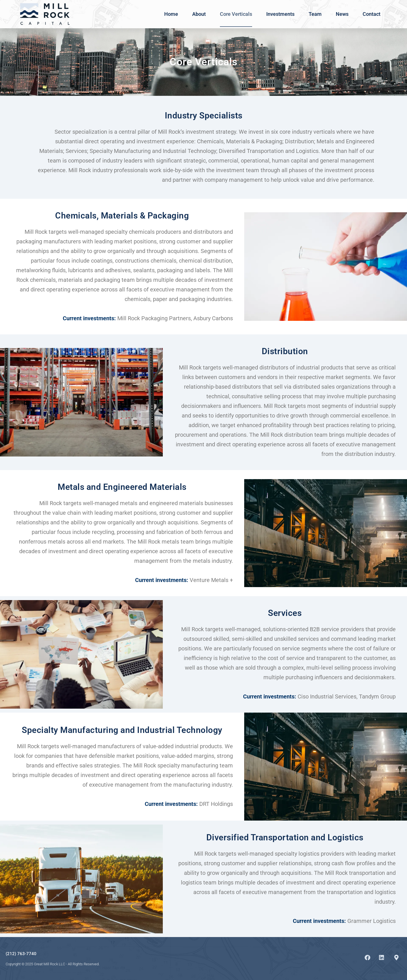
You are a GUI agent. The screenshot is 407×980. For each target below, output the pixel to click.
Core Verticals (236, 14)
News (342, 14)
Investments (280, 14)
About (199, 14)
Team (315, 14)
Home (171, 14)
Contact (372, 14)
